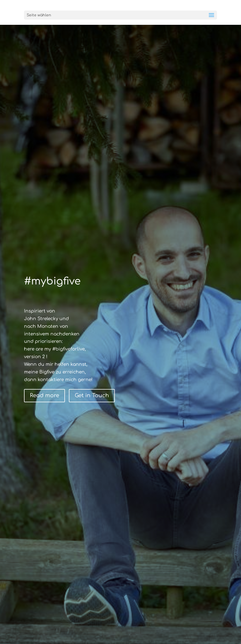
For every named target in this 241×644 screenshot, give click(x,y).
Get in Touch (92, 396)
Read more (44, 396)
